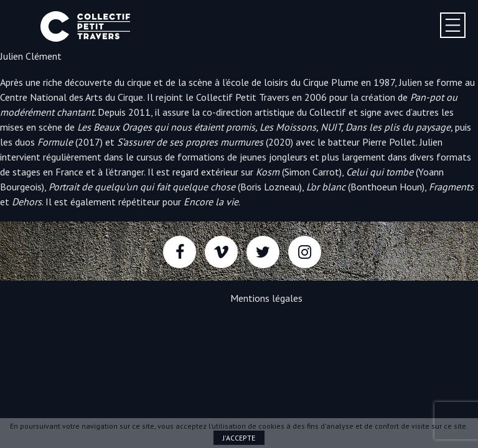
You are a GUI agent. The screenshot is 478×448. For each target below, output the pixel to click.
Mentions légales (266, 298)
